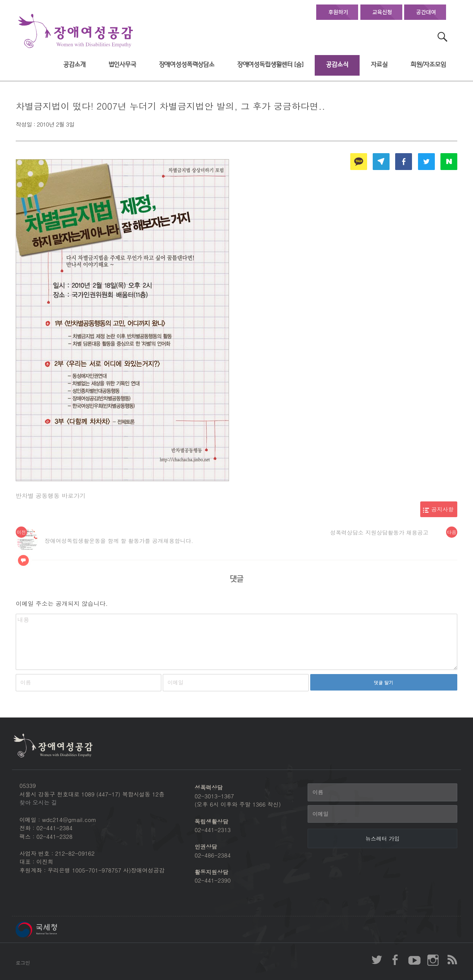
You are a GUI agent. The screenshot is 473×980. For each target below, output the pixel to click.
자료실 (379, 65)
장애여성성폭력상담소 (187, 65)
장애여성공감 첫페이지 (76, 31)
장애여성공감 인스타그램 (433, 960)
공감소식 (337, 65)
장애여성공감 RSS (452, 960)
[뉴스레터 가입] (382, 838)
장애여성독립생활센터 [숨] (270, 65)
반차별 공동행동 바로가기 (51, 496)
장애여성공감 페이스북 (396, 960)
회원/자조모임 (428, 65)
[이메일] (382, 814)
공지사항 (443, 509)
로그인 (23, 963)
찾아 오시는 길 (38, 802)
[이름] (382, 792)
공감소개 (74, 65)
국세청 (53, 929)
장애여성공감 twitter (377, 960)
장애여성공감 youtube (414, 960)
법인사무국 (122, 65)
